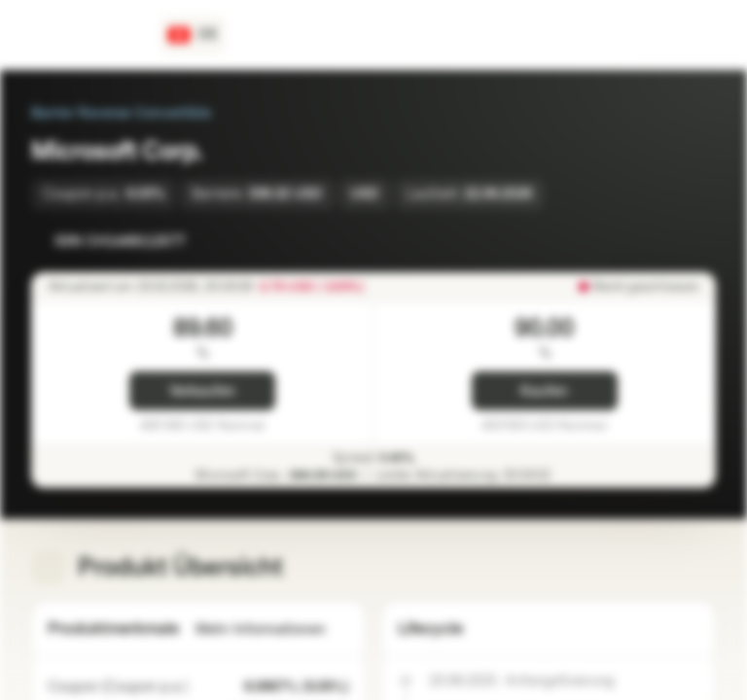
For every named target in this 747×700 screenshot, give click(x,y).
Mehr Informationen (272, 630)
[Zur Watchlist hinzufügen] (658, 241)
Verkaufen (202, 391)
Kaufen (544, 391)
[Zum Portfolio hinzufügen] (696, 241)
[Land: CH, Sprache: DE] (193, 35)
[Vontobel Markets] (84, 35)
